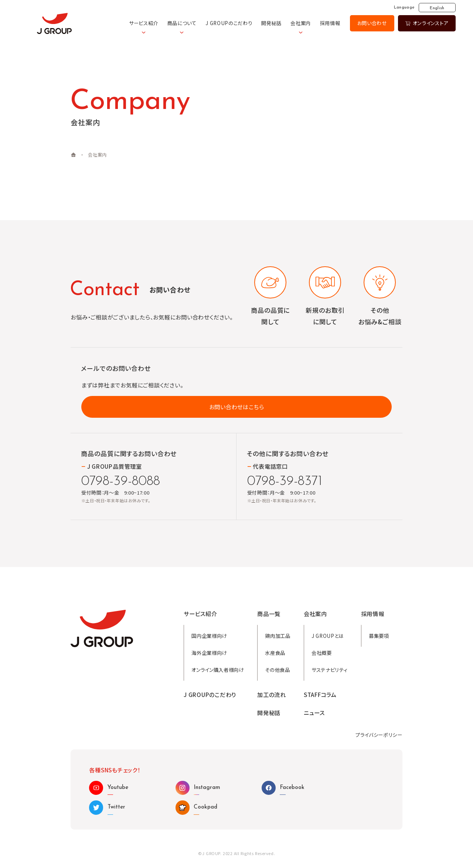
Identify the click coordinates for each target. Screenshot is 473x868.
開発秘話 (271, 23)
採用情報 (330, 23)
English (437, 8)
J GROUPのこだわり (229, 23)
